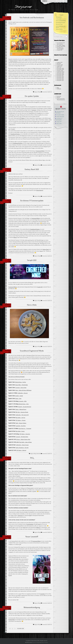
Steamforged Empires (15, 134)
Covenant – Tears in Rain (21, 388)
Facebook (34, 110)
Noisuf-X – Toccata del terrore (25, 407)
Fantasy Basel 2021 (32, 169)
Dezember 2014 (60, 79)
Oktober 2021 (60, 65)
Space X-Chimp (45, 642)
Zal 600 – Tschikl (19, 396)
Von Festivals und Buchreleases (32, 18)
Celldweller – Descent (23, 393)
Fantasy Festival (14, 61)
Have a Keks (32, 305)
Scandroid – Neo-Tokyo (21, 426)
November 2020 (60, 70)
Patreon (10, 86)
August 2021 (60, 66)
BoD (30, 515)
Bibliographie (59, 17)
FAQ (32, 458)
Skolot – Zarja (18, 399)
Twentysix (20, 515)
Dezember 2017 (60, 76)
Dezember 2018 (60, 74)
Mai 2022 (59, 64)
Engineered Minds (40, 151)
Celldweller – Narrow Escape (22, 445)
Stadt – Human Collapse (21, 423)
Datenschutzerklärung (61, 21)
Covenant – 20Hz (23, 401)
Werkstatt (38, 454)
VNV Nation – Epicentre (25, 434)
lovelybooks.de (30, 524)
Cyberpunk (58, 19)
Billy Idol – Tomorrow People (22, 412)
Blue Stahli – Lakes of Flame (26, 442)
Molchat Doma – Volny (24, 404)
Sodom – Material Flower (21, 409)
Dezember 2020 (60, 68)
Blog (39, 92)
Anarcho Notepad (36, 642)
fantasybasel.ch (40, 190)
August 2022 (60, 62)
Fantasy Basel (46, 249)
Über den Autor (59, 24)
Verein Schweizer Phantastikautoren (61, 99)
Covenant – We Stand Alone (22, 437)
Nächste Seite (21, 629)
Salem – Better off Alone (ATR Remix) (23, 390)
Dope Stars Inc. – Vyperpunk (25, 429)
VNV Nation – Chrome (21, 420)
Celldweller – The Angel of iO (22, 415)
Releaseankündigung (32, 607)
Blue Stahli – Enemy (20, 431)
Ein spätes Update (32, 96)
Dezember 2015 (60, 78)
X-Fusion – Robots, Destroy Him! (23, 439)
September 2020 (61, 72)
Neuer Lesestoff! (32, 537)
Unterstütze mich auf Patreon (61, 27)
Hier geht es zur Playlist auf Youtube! (17, 377)
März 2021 (59, 67)
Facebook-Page (12, 620)
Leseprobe (42, 594)
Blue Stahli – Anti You (20, 418)
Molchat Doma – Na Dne (21, 382)
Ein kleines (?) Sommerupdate (32, 201)
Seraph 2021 (32, 260)
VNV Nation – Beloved (21, 450)
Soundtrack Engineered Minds (32, 351)
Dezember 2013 (60, 80)
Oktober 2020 (60, 71)
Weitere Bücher (59, 29)
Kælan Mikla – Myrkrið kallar (22, 385)
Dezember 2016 (60, 77)
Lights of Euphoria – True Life (22, 448)
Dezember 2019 (60, 73)
